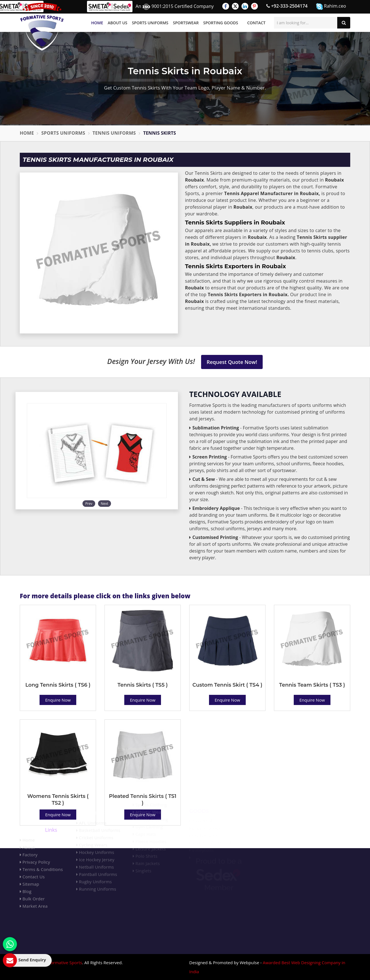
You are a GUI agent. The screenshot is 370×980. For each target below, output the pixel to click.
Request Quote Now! (232, 362)
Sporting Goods (221, 23)
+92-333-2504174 (287, 6)
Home (97, 23)
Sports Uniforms (150, 23)
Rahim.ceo (331, 6)
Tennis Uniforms (114, 133)
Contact (256, 23)
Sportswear (186, 23)
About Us (117, 23)
